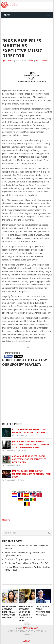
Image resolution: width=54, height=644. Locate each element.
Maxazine (6, 520)
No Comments (42, 61)
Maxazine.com (31, 628)
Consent (27, 641)
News (31, 61)
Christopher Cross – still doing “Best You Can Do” (26, 563)
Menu (7, 15)
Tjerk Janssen (8, 61)
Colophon (27, 635)
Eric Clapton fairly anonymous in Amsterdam (24, 559)
